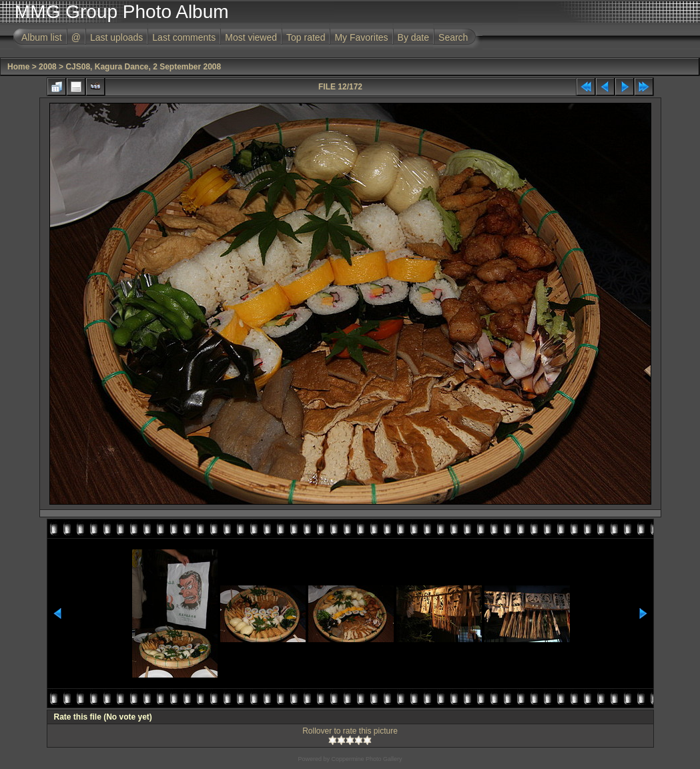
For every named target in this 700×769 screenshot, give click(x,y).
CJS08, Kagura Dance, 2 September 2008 (143, 67)
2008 (48, 67)
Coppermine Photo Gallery (366, 759)
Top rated (306, 37)
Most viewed (251, 37)
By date (413, 37)
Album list (42, 37)
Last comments (184, 37)
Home (18, 67)
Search (453, 37)
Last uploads (116, 37)
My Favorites (361, 37)
